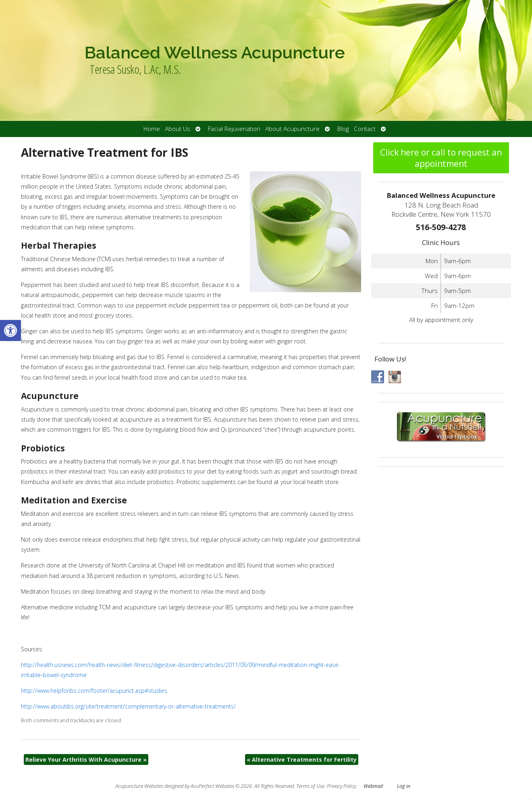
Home (152, 129)
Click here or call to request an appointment (441, 158)
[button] (10, 330)
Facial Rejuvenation (234, 129)
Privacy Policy (341, 786)
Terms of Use (310, 786)
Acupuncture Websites (139, 786)
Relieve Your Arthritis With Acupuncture (86, 759)
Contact (365, 129)
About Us (178, 129)
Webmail (373, 786)
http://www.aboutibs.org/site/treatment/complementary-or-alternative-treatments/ (128, 706)
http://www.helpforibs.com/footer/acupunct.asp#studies (94, 691)
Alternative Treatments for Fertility (302, 759)
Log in (404, 786)
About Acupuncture (292, 129)
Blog (343, 129)
